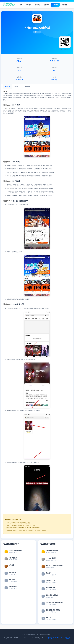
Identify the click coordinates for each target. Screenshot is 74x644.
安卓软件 (55, 5)
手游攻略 (64, 5)
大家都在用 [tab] (27, 87)
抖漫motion (8, 105)
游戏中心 (37, 5)
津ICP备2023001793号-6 (55, 638)
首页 (21, 5)
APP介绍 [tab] (7, 87)
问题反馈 (67, 638)
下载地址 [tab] (17, 87)
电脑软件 (46, 5)
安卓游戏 (29, 5)
